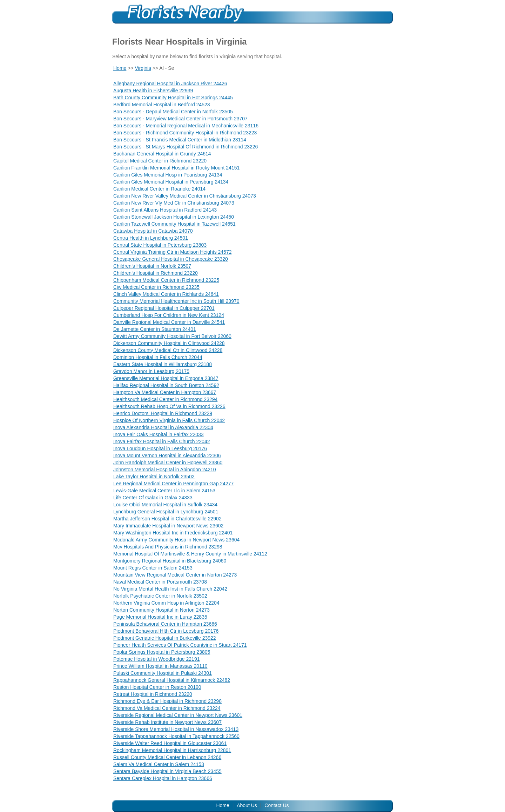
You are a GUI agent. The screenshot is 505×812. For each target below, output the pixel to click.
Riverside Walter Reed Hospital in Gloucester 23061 (170, 743)
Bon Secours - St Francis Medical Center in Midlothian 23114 (180, 140)
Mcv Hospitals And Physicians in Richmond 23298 (168, 547)
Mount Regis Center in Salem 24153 (153, 568)
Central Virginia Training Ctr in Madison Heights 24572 (172, 252)
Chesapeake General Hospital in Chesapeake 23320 (171, 259)
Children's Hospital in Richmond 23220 (156, 273)
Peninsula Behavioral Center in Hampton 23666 (165, 624)
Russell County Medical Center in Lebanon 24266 (167, 757)
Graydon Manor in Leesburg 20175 (151, 371)
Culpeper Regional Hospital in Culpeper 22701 (164, 308)
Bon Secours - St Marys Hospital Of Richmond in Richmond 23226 (186, 147)
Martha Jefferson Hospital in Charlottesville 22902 (167, 519)
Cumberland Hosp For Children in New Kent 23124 (169, 315)
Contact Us (277, 805)
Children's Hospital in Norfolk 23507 (152, 266)
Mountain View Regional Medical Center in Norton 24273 (175, 575)
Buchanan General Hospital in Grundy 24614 (162, 154)
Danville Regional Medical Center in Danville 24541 (169, 322)
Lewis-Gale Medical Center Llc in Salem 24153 (164, 491)
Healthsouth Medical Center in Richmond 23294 (165, 399)
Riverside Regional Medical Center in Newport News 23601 (178, 715)
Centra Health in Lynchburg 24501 (151, 238)
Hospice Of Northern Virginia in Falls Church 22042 (169, 420)
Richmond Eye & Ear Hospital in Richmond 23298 (167, 701)
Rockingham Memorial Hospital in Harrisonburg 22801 (172, 750)
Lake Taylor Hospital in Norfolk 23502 (154, 477)
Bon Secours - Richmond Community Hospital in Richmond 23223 (185, 133)
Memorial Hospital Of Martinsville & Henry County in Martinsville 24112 (190, 554)
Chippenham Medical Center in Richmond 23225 (166, 280)
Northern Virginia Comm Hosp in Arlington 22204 (166, 603)
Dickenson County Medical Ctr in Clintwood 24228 (168, 350)
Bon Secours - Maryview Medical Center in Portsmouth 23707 (180, 119)
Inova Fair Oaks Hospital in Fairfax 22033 (159, 434)
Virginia (143, 68)
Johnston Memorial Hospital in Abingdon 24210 (165, 470)
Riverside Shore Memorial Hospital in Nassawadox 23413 (176, 729)
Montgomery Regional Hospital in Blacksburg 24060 (170, 561)
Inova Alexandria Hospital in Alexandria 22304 (163, 427)
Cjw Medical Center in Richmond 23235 (156, 287)
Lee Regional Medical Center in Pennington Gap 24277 (173, 484)
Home (120, 68)
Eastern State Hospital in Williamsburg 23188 (163, 364)
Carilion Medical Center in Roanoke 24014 (159, 189)
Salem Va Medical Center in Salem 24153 (159, 764)
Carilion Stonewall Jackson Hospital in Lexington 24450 (174, 217)
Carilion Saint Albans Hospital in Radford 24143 (165, 210)
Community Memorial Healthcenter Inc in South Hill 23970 (176, 301)
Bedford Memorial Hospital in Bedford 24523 (162, 105)
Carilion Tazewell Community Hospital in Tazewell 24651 (174, 224)
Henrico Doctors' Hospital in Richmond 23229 (163, 413)
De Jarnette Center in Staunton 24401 (155, 329)
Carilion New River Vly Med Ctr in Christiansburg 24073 (174, 203)
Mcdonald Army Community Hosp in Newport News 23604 (176, 540)
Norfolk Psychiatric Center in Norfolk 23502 (160, 596)
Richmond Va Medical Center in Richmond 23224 (167, 708)
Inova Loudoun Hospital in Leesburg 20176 (160, 448)
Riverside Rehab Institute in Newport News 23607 (167, 722)
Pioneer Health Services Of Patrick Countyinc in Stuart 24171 (180, 645)
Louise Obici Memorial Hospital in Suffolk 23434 (165, 505)
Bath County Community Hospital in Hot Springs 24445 (173, 98)
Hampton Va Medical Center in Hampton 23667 (165, 392)
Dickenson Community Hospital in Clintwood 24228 (169, 343)
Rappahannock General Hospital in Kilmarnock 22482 (172, 680)
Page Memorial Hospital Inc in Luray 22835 (160, 617)
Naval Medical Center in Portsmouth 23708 (160, 582)
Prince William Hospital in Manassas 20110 (160, 666)
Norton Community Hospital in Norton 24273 (161, 610)
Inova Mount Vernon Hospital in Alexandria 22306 (167, 455)
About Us (247, 805)
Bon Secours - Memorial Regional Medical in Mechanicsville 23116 (186, 126)
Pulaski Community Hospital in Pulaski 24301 (163, 673)
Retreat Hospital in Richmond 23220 (153, 694)
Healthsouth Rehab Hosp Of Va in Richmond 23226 (169, 406)
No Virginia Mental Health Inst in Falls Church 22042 (170, 589)
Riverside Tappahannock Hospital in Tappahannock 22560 (176, 736)
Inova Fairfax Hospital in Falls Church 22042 (161, 441)
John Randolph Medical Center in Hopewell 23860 (168, 462)
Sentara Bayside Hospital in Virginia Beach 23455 (167, 771)
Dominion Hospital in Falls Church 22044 (158, 357)
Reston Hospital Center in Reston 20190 (157, 687)
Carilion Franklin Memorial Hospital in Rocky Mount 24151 (176, 168)
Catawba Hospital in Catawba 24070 (153, 231)
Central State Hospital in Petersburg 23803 (160, 245)
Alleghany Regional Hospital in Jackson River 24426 (170, 84)
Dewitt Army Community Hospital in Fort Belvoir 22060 (172, 336)
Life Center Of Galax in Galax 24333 (153, 498)
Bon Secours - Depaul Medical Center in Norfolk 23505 (173, 112)
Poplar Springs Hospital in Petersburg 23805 (162, 652)
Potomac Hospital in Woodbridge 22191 (156, 659)
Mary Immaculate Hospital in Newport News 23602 (168, 526)
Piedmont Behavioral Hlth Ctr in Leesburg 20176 (166, 631)
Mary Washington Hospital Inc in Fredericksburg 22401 (173, 533)
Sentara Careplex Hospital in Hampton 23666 (163, 778)
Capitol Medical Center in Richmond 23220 (160, 161)
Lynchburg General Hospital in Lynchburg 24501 (166, 512)
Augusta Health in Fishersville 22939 (153, 91)
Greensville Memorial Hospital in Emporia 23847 (166, 378)
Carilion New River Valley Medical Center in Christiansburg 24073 (185, 196)
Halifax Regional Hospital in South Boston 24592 (166, 385)
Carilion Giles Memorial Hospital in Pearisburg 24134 (171, 182)
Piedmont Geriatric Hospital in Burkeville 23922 (165, 638)
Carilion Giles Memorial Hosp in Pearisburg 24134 (168, 175)
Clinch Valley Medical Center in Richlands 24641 (166, 294)
